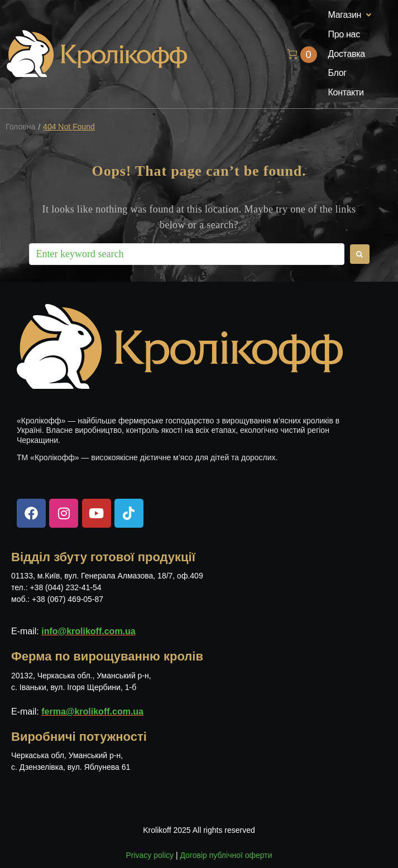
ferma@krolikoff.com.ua (92, 712)
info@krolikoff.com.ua (88, 631)
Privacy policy (150, 855)
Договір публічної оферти (226, 855)
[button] (351, 15)
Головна (20, 127)
